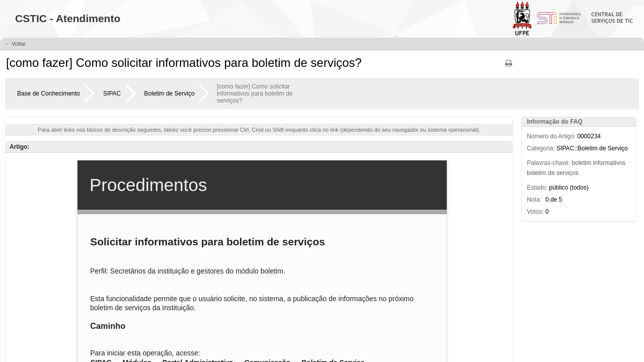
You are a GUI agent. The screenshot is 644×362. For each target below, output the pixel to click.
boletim (582, 163)
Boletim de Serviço (170, 94)
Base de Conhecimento (49, 94)
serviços (568, 173)
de (551, 173)
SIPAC (112, 94)
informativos (610, 163)
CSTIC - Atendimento (68, 18)
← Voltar (15, 44)
